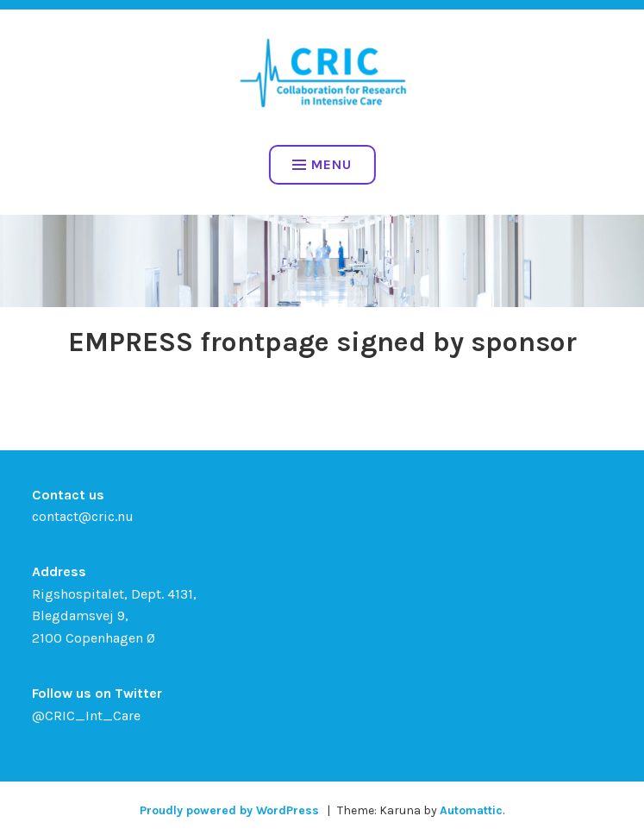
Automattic (471, 810)
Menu (322, 164)
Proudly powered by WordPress (229, 810)
